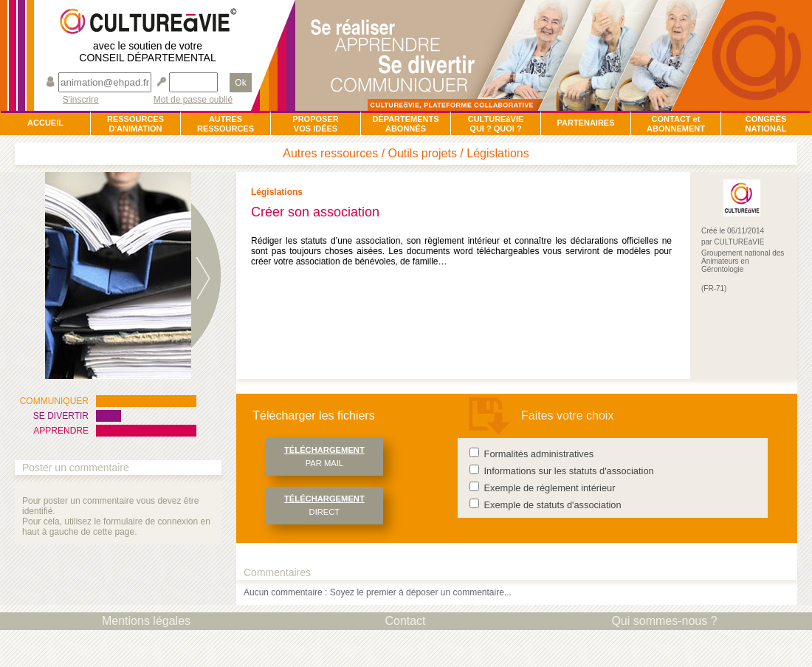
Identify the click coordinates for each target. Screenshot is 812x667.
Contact (405, 621)
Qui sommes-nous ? (664, 621)
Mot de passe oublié (193, 100)
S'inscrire (81, 100)
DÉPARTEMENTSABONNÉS (405, 124)
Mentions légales (146, 621)
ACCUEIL (45, 123)
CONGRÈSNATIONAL (765, 124)
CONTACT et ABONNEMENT (676, 124)
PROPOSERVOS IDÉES (315, 124)
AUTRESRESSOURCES (226, 124)
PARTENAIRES (585, 123)
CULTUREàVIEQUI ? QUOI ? (496, 124)
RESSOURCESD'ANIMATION (135, 124)
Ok (240, 83)
